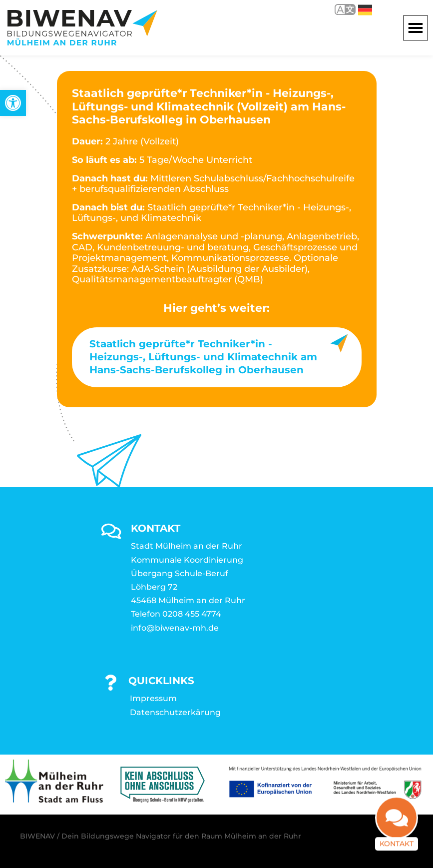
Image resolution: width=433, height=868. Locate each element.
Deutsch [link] (365, 10)
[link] (13, 103)
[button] (416, 28)
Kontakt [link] (397, 849)
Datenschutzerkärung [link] (175, 712)
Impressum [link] (153, 698)
